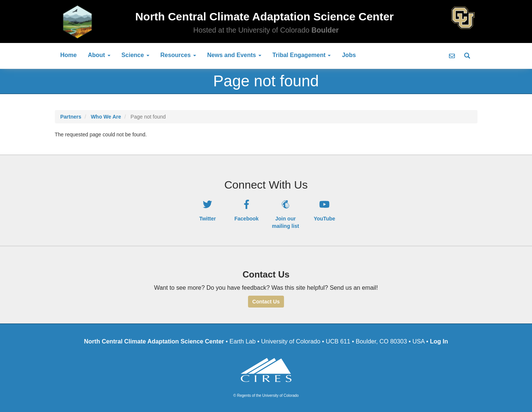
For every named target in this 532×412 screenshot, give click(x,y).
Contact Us (266, 302)
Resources (178, 55)
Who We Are (106, 117)
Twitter (207, 219)
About (99, 55)
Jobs (349, 55)
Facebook (246, 219)
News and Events (234, 55)
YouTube (324, 219)
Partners (71, 117)
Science (136, 55)
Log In (439, 341)
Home (69, 55)
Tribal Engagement (302, 55)
